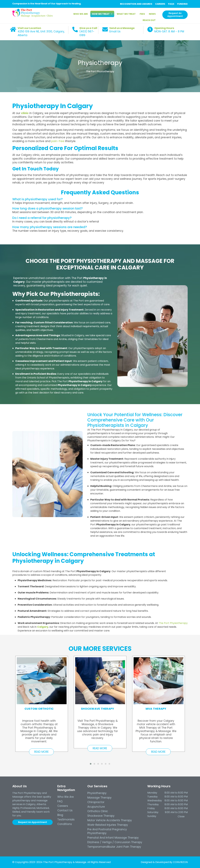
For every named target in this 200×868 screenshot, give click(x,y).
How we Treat (102, 14)
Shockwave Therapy (101, 816)
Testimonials (66, 819)
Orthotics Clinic (98, 811)
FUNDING (182, 4)
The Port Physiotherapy (100, 71)
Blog (60, 815)
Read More (41, 752)
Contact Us (65, 810)
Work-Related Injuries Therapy (108, 825)
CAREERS (160, 4)
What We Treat (126, 14)
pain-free (58, 141)
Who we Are (66, 797)
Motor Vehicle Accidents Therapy (110, 820)
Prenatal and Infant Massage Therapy (113, 838)
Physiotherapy (100, 63)
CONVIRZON (180, 862)
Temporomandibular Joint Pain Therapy (114, 847)
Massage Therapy (99, 798)
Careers (63, 806)
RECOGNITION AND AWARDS (136, 4)
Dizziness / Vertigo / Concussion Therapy (115, 842)
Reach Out (149, 20)
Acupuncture (96, 807)
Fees (142, 14)
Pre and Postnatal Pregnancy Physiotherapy (107, 831)
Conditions (65, 824)
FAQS (171, 4)
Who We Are (81, 14)
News (152, 14)
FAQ (60, 801)
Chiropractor (96, 802)
